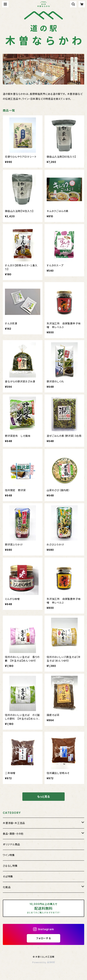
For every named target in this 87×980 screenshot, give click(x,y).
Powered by (43, 962)
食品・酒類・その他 (13, 834)
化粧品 (7, 887)
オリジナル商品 (11, 844)
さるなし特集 (10, 866)
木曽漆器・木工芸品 (14, 823)
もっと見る (43, 797)
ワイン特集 (9, 855)
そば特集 (8, 876)
